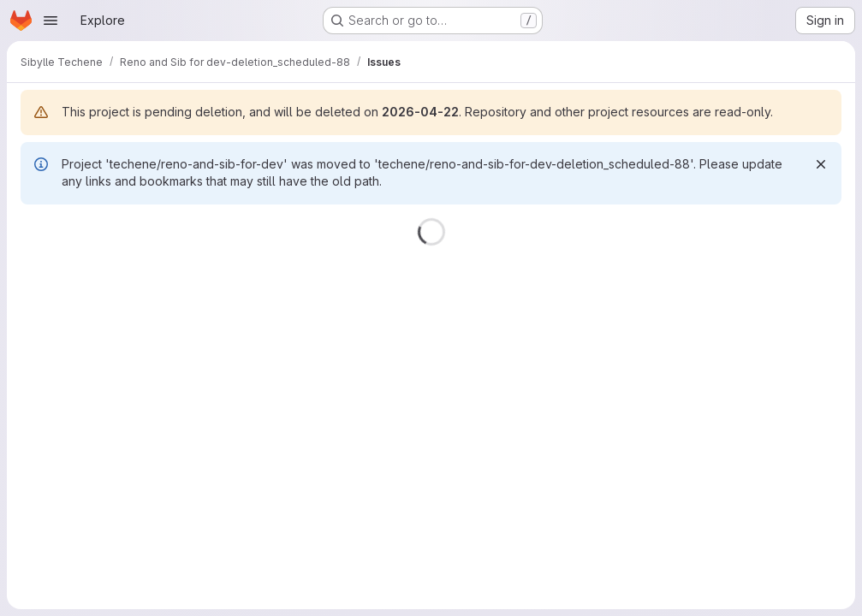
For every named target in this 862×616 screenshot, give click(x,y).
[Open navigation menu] (51, 21)
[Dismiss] (821, 164)
